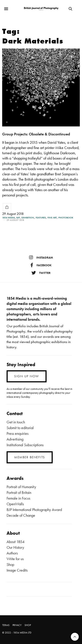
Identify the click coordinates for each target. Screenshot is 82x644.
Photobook (66, 218)
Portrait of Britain (19, 492)
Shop (10, 564)
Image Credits (17, 570)
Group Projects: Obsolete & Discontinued (36, 134)
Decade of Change (21, 515)
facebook (41, 265)
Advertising (15, 439)
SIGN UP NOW (27, 376)
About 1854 (16, 542)
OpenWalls (15, 504)
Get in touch (16, 422)
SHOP (28, 625)
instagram (41, 257)
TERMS (6, 625)
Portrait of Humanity (21, 487)
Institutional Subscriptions (25, 445)
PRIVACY (17, 625)
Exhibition (28, 218)
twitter (41, 273)
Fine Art (52, 218)
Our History (15, 547)
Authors (12, 553)
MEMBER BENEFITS (30, 457)
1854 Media (9, 218)
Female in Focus (18, 498)
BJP (18, 218)
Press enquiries (17, 433)
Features (41, 218)
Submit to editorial (20, 428)
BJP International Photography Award (34, 510)
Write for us (15, 559)
